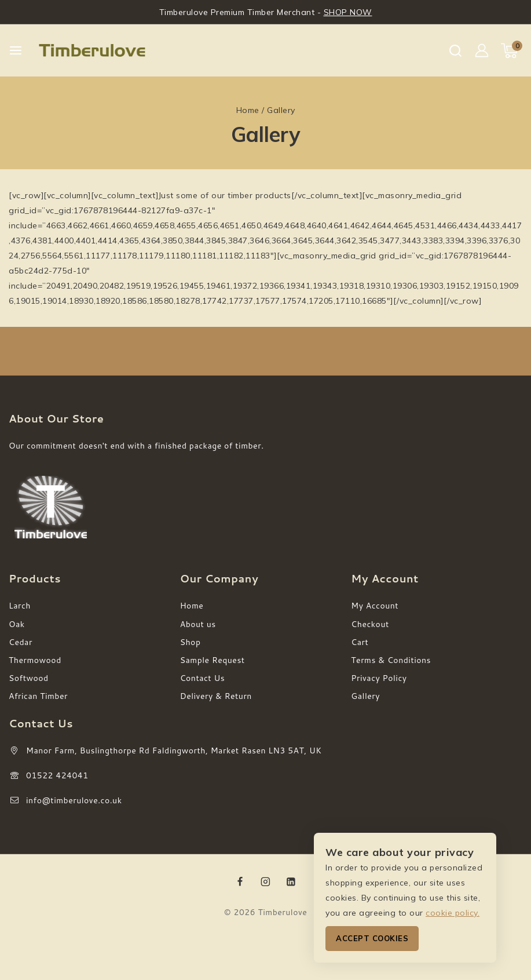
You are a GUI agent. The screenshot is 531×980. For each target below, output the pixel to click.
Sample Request (213, 660)
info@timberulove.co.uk (74, 800)
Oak (17, 624)
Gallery (365, 696)
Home (192, 606)
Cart (360, 642)
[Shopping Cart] (512, 51)
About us (198, 624)
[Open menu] (16, 50)
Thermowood (35, 660)
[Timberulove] (92, 51)
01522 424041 (57, 775)
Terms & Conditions (391, 660)
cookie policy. (453, 913)
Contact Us (203, 678)
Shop (191, 642)
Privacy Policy (379, 678)
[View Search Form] (455, 51)
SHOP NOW (348, 12)
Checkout (370, 624)
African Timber (38, 696)
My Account (375, 606)
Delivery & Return (216, 696)
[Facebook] (240, 881)
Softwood (29, 678)
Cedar (21, 642)
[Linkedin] (291, 881)
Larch (20, 606)
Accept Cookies (372, 938)
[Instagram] (266, 881)
